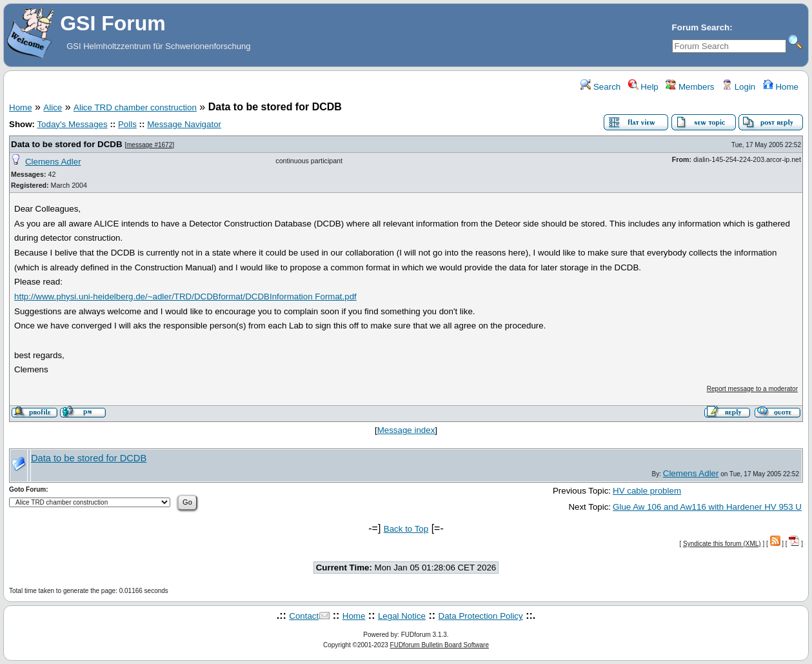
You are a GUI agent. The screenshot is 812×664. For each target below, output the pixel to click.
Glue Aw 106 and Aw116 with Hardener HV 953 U (707, 507)
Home (781, 87)
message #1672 (149, 145)
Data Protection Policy (481, 616)
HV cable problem (647, 491)
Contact (304, 616)
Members (690, 87)
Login (738, 87)
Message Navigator (184, 124)
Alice (53, 107)
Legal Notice (402, 616)
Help (643, 87)
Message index (406, 430)
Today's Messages (72, 124)
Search (600, 87)
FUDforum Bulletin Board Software (440, 645)
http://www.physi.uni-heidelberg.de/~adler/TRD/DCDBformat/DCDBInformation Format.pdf (185, 297)
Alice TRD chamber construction (135, 107)
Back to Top (406, 529)
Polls (127, 124)
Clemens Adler (53, 162)
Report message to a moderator (752, 389)
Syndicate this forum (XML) (722, 544)
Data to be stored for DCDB (67, 144)
